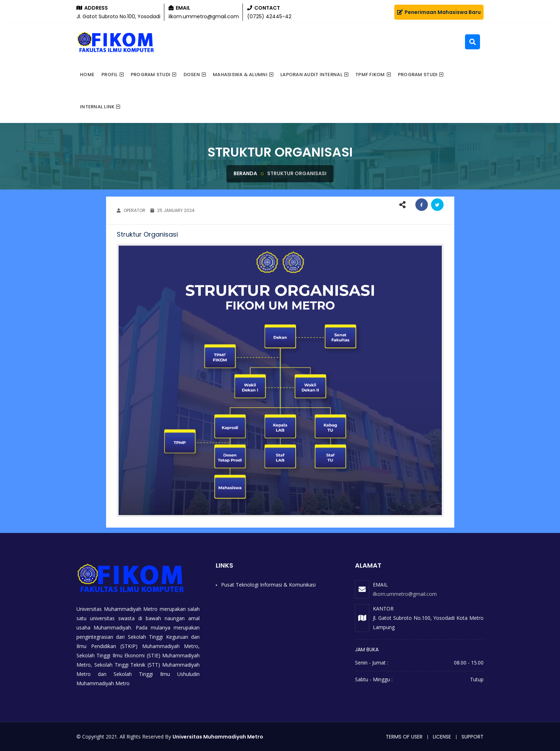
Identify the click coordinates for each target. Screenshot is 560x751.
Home (87, 75)
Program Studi (151, 75)
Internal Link (97, 107)
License (442, 737)
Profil (110, 75)
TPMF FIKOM (370, 75)
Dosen (192, 75)
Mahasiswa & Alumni (240, 75)
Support (472, 737)
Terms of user (404, 737)
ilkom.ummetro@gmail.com (405, 594)
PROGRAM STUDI (418, 75)
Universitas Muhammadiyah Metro (218, 737)
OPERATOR (131, 210)
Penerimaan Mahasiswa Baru (439, 12)
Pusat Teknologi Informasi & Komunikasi (268, 585)
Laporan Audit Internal (311, 75)
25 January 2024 (172, 210)
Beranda (245, 173)
